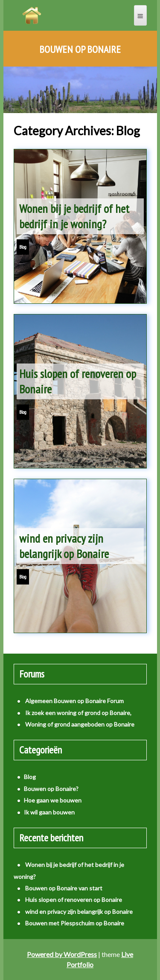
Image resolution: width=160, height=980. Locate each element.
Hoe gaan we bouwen (53, 800)
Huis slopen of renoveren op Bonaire (78, 381)
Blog (23, 247)
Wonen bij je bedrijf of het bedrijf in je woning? (74, 216)
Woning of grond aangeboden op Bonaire (80, 724)
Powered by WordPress (62, 954)
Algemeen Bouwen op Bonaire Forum (74, 701)
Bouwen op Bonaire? (51, 789)
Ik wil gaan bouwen (49, 812)
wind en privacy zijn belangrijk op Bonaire (64, 546)
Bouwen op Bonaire (80, 49)
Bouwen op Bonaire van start (64, 888)
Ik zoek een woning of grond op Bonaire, (78, 713)
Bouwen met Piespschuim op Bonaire (75, 923)
